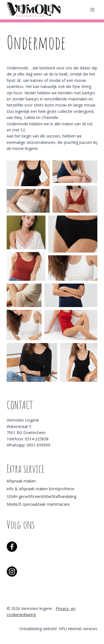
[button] (28, 173)
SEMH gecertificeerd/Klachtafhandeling (41, 496)
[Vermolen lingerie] (34, 10)
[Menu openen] (92, 10)
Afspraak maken (21, 481)
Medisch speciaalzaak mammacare (38, 504)
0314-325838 (37, 439)
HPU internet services (78, 629)
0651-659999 (38, 445)
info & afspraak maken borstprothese (40, 489)
